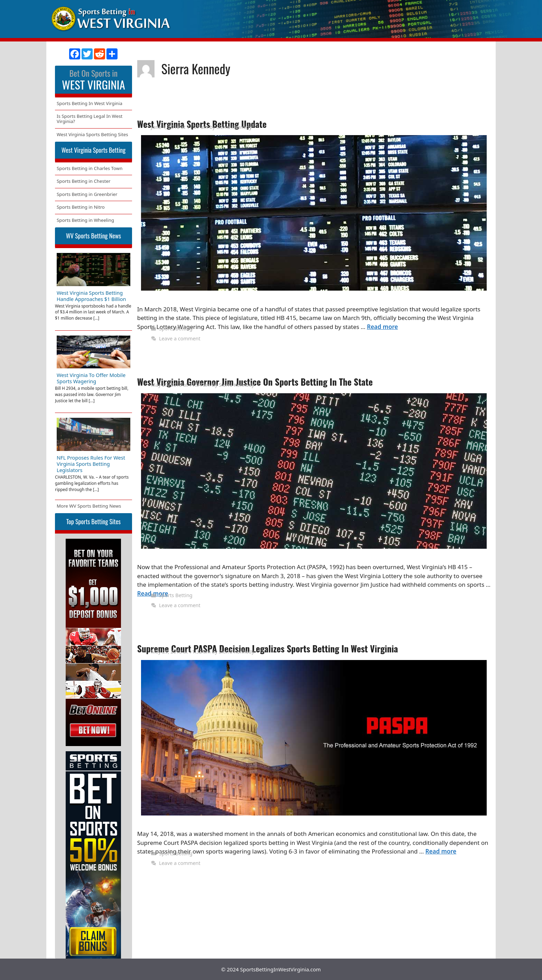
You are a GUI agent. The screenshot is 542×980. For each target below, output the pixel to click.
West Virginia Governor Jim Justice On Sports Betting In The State (255, 382)
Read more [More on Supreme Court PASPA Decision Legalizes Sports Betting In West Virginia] (441, 851)
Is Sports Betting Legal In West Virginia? (90, 119)
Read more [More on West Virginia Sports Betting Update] (382, 327)
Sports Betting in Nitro (81, 207)
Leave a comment (180, 338)
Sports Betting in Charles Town (90, 168)
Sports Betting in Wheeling (85, 220)
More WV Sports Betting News (89, 506)
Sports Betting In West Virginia (90, 103)
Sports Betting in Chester (84, 181)
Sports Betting (176, 328)
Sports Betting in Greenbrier (87, 194)
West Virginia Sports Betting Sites (92, 134)
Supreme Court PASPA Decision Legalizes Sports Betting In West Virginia (268, 648)
